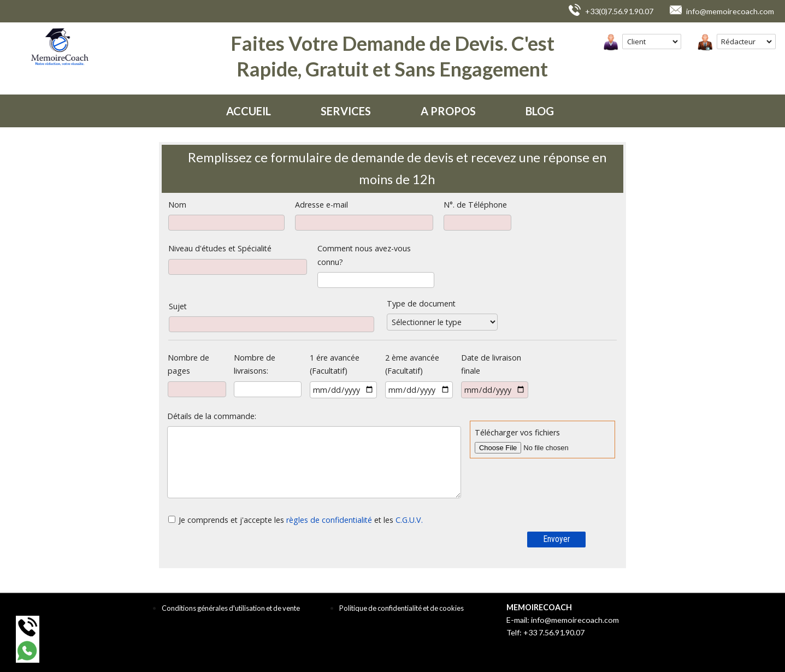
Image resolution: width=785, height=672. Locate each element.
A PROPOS (448, 111)
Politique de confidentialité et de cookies (402, 608)
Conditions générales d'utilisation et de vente (231, 608)
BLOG (540, 111)
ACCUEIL (249, 111)
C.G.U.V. (409, 520)
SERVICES (346, 111)
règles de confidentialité (329, 520)
